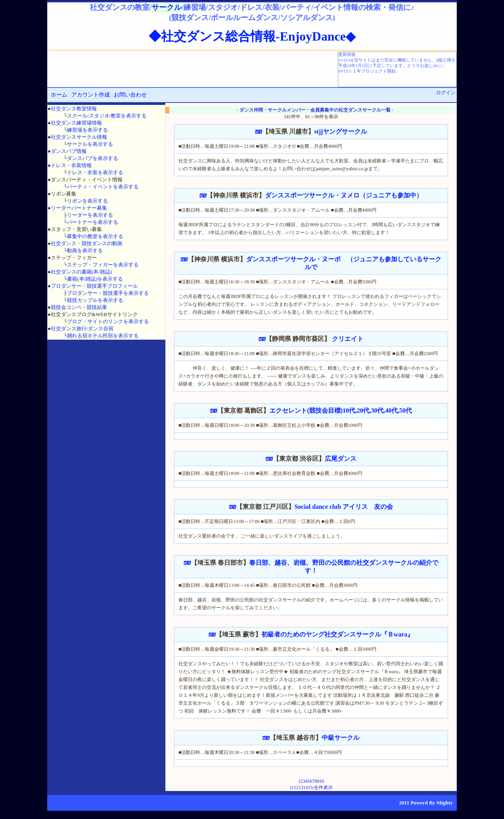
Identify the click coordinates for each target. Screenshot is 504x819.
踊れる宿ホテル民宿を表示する (103, 336)
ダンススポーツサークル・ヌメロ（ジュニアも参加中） (344, 195)
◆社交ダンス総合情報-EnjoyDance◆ (252, 36)
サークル (167, 7)
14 (306, 787)
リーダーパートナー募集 (79, 208)
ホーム (59, 95)
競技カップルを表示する (95, 300)
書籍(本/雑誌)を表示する (95, 279)
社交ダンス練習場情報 (76, 123)
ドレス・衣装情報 (71, 165)
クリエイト (347, 339)
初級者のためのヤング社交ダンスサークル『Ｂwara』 (338, 634)
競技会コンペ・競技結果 (79, 307)
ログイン (446, 93)
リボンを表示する (87, 201)
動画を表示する (85, 250)
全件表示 (323, 787)
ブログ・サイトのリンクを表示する (108, 321)
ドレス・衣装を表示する (95, 172)
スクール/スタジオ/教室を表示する (107, 116)
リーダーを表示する (90, 215)
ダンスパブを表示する (93, 158)
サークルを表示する (90, 144)
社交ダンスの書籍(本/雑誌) (81, 272)
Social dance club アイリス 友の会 (344, 507)
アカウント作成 (91, 95)
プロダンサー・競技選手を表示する (108, 293)
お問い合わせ (130, 95)
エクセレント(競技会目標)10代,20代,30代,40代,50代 (341, 410)
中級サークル (341, 738)
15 (310, 787)
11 (292, 787)
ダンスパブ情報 (69, 151)
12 (296, 787)
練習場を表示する (87, 130)
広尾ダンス (341, 459)
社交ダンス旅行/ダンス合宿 (82, 329)
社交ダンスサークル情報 (79, 137)
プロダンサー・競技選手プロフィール (94, 286)
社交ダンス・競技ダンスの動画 (87, 243)
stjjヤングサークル (341, 131)
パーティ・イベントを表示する (103, 187)
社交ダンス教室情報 (74, 109)
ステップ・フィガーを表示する (103, 265)
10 (322, 781)
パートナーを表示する (93, 222)
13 (301, 787)
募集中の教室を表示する (95, 236)
